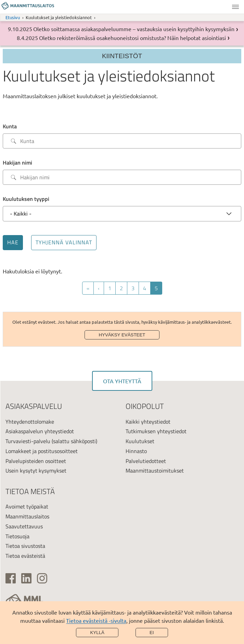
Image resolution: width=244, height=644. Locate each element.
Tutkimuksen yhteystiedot (156, 431)
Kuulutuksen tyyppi (26, 199)
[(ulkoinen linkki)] (11, 578)
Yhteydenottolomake (30, 422)
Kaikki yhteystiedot (148, 422)
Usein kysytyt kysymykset (36, 471)
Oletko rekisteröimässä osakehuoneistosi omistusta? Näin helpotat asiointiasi (132, 38)
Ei (152, 633)
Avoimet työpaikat (27, 506)
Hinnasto (136, 451)
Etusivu (13, 17)
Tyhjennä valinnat (64, 242)
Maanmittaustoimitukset (155, 471)
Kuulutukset (140, 441)
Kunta (10, 126)
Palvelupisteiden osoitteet (36, 461)
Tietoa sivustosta (25, 546)
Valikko (235, 7)
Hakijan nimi (17, 163)
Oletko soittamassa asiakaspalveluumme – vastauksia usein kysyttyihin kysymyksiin (134, 29)
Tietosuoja (17, 536)
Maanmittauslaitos (27, 516)
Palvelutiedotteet (146, 461)
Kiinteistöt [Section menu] (122, 56)
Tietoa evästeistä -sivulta (96, 620)
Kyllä (97, 633)
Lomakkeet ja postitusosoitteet (42, 451)
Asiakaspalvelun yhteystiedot (40, 431)
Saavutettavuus (24, 526)
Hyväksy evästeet (122, 335)
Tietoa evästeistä (25, 556)
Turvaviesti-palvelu (28, 441)
